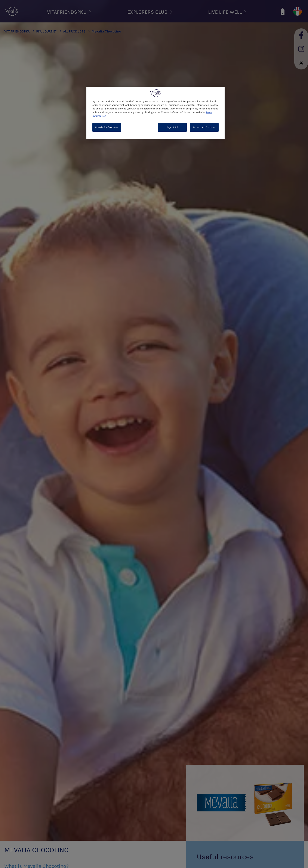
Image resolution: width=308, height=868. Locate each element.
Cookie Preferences (107, 127)
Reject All (172, 127)
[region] (155, 113)
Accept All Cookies (204, 127)
